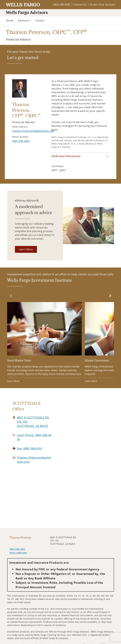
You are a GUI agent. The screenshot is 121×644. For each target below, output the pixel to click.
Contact (40, 21)
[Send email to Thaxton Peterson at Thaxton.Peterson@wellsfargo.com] (33, 131)
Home (10, 21)
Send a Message (18, 553)
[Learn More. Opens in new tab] (26, 249)
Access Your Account (102, 5)
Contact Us (80, 5)
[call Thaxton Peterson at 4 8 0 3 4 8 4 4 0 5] (21, 141)
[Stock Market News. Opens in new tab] (44, 343)
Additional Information (66, 156)
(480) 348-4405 (62, 5)
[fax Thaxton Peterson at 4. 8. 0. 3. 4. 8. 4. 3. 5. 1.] (30, 448)
